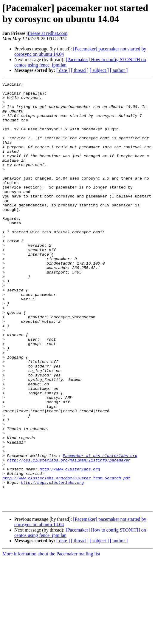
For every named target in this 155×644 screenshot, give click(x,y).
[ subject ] (99, 70)
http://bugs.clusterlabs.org (52, 563)
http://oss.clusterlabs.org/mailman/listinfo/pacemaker (69, 536)
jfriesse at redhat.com (47, 33)
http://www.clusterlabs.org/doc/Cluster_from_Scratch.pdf (66, 557)
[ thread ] (80, 70)
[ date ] (63, 70)
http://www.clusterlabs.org (70, 547)
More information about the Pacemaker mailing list (51, 639)
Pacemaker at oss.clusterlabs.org (100, 531)
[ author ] (119, 70)
